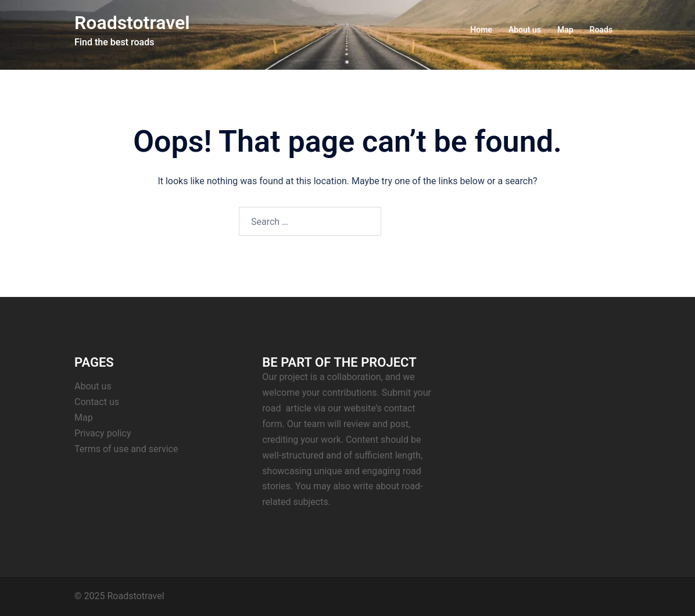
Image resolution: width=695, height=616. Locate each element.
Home (481, 30)
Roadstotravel (132, 23)
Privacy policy (103, 433)
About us (525, 30)
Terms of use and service (126, 449)
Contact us (97, 402)
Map (565, 30)
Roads (601, 30)
